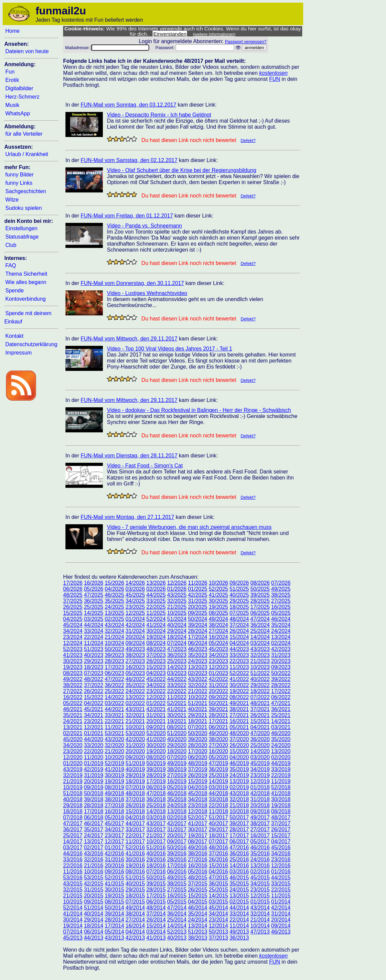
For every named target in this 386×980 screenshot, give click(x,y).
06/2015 (156, 902)
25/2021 (281, 715)
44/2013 (93, 938)
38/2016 (198, 854)
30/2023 (73, 661)
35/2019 (239, 769)
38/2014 (135, 914)
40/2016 (156, 854)
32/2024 (115, 631)
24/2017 (93, 835)
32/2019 (73, 775)
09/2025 (198, 613)
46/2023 (198, 649)
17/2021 (218, 721)
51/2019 (135, 763)
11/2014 (239, 926)
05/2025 (281, 613)
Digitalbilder (19, 88)
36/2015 (218, 884)
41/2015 (115, 884)
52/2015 (115, 878)
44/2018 (218, 793)
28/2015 (156, 890)
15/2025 (73, 613)
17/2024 (198, 637)
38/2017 (260, 823)
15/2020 (239, 751)
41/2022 (239, 679)
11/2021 (115, 727)
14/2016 (239, 866)
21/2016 (93, 866)
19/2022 (239, 691)
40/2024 (177, 625)
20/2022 (218, 691)
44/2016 (73, 854)
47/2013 (260, 932)
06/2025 (260, 613)
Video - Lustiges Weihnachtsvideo (147, 293)
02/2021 (73, 733)
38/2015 (177, 884)
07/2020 (177, 757)
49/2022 (73, 679)
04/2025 (73, 619)
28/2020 (198, 745)
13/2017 (93, 842)
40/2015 (135, 884)
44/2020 (93, 739)
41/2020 (156, 739)
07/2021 (198, 727)
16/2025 (281, 607)
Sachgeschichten (26, 191)
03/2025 (93, 619)
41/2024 (156, 625)
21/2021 (135, 721)
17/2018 (93, 811)
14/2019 (218, 781)
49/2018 (115, 793)
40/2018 (73, 799)
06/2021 (218, 727)
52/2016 (135, 848)
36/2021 (281, 709)
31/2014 (281, 914)
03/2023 (177, 673)
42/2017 (177, 823)
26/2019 (198, 775)
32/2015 (73, 890)
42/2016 (115, 854)
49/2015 (177, 878)
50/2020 (198, 733)
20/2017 (177, 835)
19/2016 (135, 866)
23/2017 (115, 835)
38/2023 (135, 655)
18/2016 (156, 866)
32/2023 (260, 655)
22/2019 (281, 775)
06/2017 (239, 842)
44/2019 (281, 763)
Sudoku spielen (24, 208)
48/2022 (93, 679)
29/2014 (93, 920)
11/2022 (177, 697)
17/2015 (156, 896)
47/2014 (177, 908)
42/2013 (135, 938)
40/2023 (93, 655)
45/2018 (198, 793)
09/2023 (281, 667)
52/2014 (73, 908)
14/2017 (73, 842)
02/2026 (156, 589)
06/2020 (198, 757)
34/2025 (135, 601)
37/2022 (93, 685)
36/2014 (177, 914)
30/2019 (115, 775)
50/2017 (239, 817)
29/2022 (260, 685)
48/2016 (218, 848)
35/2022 (135, 685)
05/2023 (135, 673)
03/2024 (260, 643)
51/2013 (198, 932)
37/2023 (156, 655)
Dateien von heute (27, 51)
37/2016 (218, 854)
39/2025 (260, 595)
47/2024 (260, 619)
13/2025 (115, 613)
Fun (10, 72)
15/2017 (281, 835)
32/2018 (239, 799)
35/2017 (93, 829)
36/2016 (239, 854)
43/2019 (73, 769)
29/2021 (198, 715)
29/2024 (177, 631)
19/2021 (177, 721)
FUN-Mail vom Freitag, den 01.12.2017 (127, 216)
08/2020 (156, 757)
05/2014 (115, 932)
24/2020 (281, 745)
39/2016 (177, 854)
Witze (12, 200)
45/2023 (218, 649)
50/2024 (198, 619)
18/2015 (135, 896)
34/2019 (260, 769)
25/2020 (260, 745)
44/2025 (156, 595)
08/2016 (135, 872)
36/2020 (260, 739)
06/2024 (198, 643)
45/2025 (135, 595)
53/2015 (93, 878)
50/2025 (260, 589)
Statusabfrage (22, 237)
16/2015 (177, 896)
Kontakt (14, 336)
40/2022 (260, 679)
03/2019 (218, 787)
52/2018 (281, 787)
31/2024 (135, 631)
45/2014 (218, 908)
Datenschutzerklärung (31, 344)
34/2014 (218, 914)
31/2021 (156, 715)
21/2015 (73, 896)
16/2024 (218, 637)
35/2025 (115, 601)
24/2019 (239, 775)
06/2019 (156, 787)
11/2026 (198, 583)
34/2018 (198, 799)
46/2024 (281, 619)
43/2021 (135, 709)
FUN (275, 79)
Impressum (19, 353)
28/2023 (115, 661)
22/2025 (156, 607)
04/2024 (239, 643)
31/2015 (93, 890)
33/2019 (281, 769)
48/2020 (239, 733)
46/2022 (135, 679)
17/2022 (281, 691)
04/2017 (281, 842)
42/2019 (93, 769)
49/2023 (135, 649)
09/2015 (93, 902)
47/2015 (218, 878)
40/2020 (177, 739)
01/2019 (93, 763)
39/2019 (156, 769)
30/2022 (239, 685)
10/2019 (73, 787)
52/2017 (198, 817)
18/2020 (177, 751)
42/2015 (93, 884)
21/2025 (177, 607)
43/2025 (177, 595)
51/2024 (177, 619)
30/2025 (218, 601)
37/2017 (281, 823)
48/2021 (260, 703)
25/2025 (93, 607)
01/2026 (177, 589)
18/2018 (73, 811)
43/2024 (115, 625)
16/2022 (73, 697)
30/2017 (198, 829)
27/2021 (239, 715)
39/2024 (198, 625)
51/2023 (93, 649)
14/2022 (115, 697)
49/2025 (281, 589)
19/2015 (115, 896)
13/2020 (281, 751)
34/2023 (218, 655)
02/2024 (281, 643)
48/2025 (73, 595)
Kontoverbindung (26, 299)
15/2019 (198, 781)
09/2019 (93, 787)
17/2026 (73, 583)
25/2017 (73, 835)
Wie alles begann (26, 282)
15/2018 (135, 811)
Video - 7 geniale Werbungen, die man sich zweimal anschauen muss (189, 527)
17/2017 (239, 835)
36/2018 (156, 799)
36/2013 (239, 938)
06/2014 (93, 932)
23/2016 (281, 860)
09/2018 (260, 811)
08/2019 (115, 787)
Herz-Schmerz (22, 97)
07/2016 (156, 872)
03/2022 (115, 703)
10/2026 (218, 583)
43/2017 (156, 823)
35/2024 (281, 625)
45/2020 (73, 739)
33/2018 (218, 799)
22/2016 (73, 866)
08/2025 (218, 613)
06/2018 (93, 817)
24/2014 (198, 920)
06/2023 (115, 673)
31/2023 (281, 655)
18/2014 (93, 926)
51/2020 (177, 733)
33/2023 (239, 655)
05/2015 (177, 902)
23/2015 (260, 890)
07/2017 (218, 842)
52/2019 (115, 763)
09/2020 (135, 757)
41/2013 (156, 938)
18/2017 (218, 835)
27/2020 (218, 745)
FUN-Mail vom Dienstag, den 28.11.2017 (129, 456)
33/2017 (135, 829)
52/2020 (156, 733)
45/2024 (73, 625)
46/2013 (281, 932)
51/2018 (73, 793)
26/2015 (198, 890)
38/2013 (198, 938)
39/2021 (218, 709)
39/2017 (239, 823)
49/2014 (135, 908)
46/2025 (115, 595)
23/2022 (156, 691)
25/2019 (218, 775)
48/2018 (135, 793)
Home (13, 31)
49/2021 (239, 703)
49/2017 (260, 817)
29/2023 (93, 661)
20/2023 (281, 661)
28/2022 (281, 685)
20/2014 (281, 920)
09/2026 (239, 583)
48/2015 (198, 878)
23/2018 (198, 805)
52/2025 (218, 589)
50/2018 (93, 793)
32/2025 (177, 601)
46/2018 (177, 793)
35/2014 (198, 914)
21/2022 (198, 691)
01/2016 (281, 872)
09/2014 (281, 926)
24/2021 (73, 721)
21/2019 (73, 781)
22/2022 (177, 691)
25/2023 (177, 661)
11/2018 (218, 811)
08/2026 (260, 583)
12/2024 (73, 643)
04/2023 (156, 673)
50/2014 (115, 908)
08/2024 (156, 643)
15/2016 (218, 866)
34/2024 (73, 631)
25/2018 (156, 805)
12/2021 (93, 727)
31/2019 (93, 775)
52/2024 (156, 619)
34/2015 (260, 884)
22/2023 (239, 661)
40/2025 (239, 595)
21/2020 (115, 751)
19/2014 (73, 926)
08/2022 (239, 697)
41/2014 (73, 914)
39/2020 (198, 739)
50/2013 (218, 932)
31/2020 (135, 745)
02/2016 (260, 872)
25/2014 (177, 920)
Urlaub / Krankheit (27, 154)
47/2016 (239, 848)
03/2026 (135, 589)
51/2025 (239, 589)
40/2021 (198, 709)
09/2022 (218, 697)
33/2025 (156, 601)
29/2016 (156, 860)
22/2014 (239, 920)
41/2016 (135, 854)
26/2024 (239, 631)
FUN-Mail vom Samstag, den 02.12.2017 (129, 160)
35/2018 (177, 799)
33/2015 (281, 884)
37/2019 (198, 769)
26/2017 (281, 829)
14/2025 (93, 613)
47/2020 (260, 733)
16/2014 (135, 926)
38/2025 (281, 595)
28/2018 (93, 805)
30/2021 (177, 715)
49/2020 (218, 733)
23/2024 (73, 637)
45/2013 (73, 938)
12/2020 (73, 757)
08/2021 (177, 727)
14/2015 (218, 896)
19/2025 (218, 607)
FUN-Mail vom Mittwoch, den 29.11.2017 (129, 339)
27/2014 (135, 920)
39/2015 (156, 884)
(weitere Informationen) (214, 34)
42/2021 (156, 709)
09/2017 (177, 842)
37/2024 (239, 625)
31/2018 (260, 799)
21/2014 (260, 920)
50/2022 (281, 673)
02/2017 (93, 848)
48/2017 (281, 817)
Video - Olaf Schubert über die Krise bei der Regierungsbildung (181, 170)
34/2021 (93, 715)
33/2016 (73, 860)
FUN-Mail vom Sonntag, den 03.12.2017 (128, 105)
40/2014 (93, 914)
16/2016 (198, 866)
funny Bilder (20, 175)
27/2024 (218, 631)
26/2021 (260, 715)
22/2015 (281, 890)
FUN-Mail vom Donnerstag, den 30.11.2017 (132, 283)
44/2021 (115, 709)
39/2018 (93, 799)
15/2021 (260, 721)
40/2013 (177, 938)
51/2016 (156, 848)
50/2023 (115, 649)
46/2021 (73, 709)
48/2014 (156, 908)
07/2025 (239, 613)
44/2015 (281, 878)
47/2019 (218, 763)
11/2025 (156, 613)
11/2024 (93, 643)
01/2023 (218, 673)
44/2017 (135, 823)
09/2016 (115, 872)
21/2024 (115, 637)
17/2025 (260, 607)
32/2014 (260, 914)
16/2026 (93, 583)
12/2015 (260, 896)
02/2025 (115, 619)
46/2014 (198, 908)
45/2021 (93, 709)
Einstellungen (21, 228)
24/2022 (135, 691)
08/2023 (73, 673)
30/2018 (281, 799)
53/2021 (115, 733)
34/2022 (156, 685)
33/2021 (115, 715)
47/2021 (281, 703)
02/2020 (281, 757)
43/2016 (93, 854)
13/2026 (156, 583)
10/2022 (198, 697)
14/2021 (281, 721)
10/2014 (260, 926)
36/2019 (218, 769)
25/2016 (239, 860)
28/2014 (115, 920)
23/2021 (93, 721)
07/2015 (135, 902)
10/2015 (73, 902)
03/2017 (73, 848)
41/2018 (281, 793)
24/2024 (281, 631)
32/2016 (93, 860)
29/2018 (73, 805)
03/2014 (156, 932)
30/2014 (73, 920)
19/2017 (198, 835)
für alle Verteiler (24, 134)
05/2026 (93, 589)
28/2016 (177, 860)
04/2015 (198, 902)
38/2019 (177, 769)
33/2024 (93, 631)
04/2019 (198, 787)
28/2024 (198, 631)
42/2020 (135, 739)
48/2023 (156, 649)
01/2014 (281, 902)
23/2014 (218, 920)
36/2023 (177, 655)
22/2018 (218, 805)
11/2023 (239, 667)
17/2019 (156, 781)
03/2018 (156, 817)
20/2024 (135, 637)
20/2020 (135, 751)
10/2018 (239, 811)
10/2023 (260, 667)
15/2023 (156, 667)
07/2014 (73, 932)
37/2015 (198, 884)
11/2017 (135, 842)
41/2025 (218, 595)
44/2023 (239, 649)
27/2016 (198, 860)
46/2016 (260, 848)
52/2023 (73, 649)
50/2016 (177, 848)
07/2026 (281, 583)
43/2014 (260, 908)
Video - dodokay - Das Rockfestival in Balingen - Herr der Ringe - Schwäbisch (199, 410)
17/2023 (115, 667)
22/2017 (135, 835)
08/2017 (198, 842)
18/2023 (93, 667)
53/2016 (73, 878)
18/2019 (135, 781)
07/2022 (260, 697)
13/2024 (281, 637)
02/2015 (239, 902)
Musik (12, 105)
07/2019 (135, 787)
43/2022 (198, 679)
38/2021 (239, 709)
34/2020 (73, 745)
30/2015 (115, 890)
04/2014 (135, 932)
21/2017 (156, 835)
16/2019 (177, 781)
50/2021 (218, 703)
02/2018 (177, 817)
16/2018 (115, 811)
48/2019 (198, 763)
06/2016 (177, 872)
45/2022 (156, 679)
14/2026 (135, 583)
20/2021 (156, 721)
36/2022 (115, 685)
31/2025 (198, 601)
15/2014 (156, 926)
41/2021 (177, 709)
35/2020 (281, 739)
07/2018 (73, 817)
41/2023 (73, 655)
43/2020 (115, 739)
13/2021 (73, 727)
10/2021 (135, 727)
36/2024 (260, 625)
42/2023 (281, 649)
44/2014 (239, 908)
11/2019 (281, 781)
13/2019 (239, 781)
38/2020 (218, 739)
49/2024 (218, 619)
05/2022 (73, 703)
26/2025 (73, 607)
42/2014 (281, 908)
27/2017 (260, 829)
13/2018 (177, 811)
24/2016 (260, 860)
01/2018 (260, 787)
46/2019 (239, 763)
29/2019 (135, 775)
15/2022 (93, 697)
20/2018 (260, 805)
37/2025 (73, 601)
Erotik (12, 80)
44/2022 (177, 679)
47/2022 (115, 679)
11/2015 (281, 896)
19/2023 (73, 667)
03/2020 (260, 757)
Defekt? (248, 141)
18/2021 (198, 721)
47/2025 (93, 595)
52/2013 (177, 932)
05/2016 (198, 872)
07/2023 (93, 673)
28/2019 (156, 775)
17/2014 (115, 926)
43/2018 (239, 793)
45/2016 (281, 848)
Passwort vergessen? (246, 42)
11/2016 (73, 872)
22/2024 (93, 637)
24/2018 (177, 805)
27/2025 (281, 601)
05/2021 (239, 727)
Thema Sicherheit (26, 274)
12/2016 (281, 866)
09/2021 (156, 727)
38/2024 (218, 625)
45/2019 (260, 763)
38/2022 (73, 685)
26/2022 (93, 691)
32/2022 (198, 685)
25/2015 (218, 890)
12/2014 (218, 926)
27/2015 (177, 890)
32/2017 (156, 829)
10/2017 (156, 842)
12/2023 (218, 667)
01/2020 (73, 763)
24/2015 (239, 890)
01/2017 (115, 848)
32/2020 (115, 745)
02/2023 (198, 673)
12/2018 (198, 811)
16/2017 (260, 835)
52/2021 (177, 703)
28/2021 (218, 715)
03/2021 (281, 727)
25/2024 (260, 631)
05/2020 (218, 757)
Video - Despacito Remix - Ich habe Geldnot (159, 115)
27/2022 (73, 691)
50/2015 (156, 878)
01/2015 (260, 902)
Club (11, 245)
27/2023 (135, 661)
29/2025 (239, 601)
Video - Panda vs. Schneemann (144, 226)
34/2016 (281, 854)
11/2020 (93, 757)
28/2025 (260, 601)
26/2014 (156, 920)
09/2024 (135, 643)
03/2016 (239, 872)
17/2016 (177, 866)
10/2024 (115, 643)
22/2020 (93, 751)
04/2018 (135, 817)
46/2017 (93, 823)
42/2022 (218, 679)
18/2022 (260, 691)
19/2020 (156, 751)
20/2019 (93, 781)
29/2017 (218, 829)
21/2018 (239, 805)
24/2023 (198, 661)
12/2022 (156, 697)
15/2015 (198, 896)
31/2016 (115, 860)
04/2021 (260, 727)
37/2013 (218, 938)
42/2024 (135, 625)
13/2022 (135, 697)
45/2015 (260, 878)
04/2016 (218, 872)
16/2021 (239, 721)
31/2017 (177, 829)
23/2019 (260, 775)
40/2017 (218, 823)
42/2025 (198, 595)
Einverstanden (170, 34)
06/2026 (73, 589)
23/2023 (218, 661)
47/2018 (156, 793)
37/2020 (239, 739)
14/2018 (156, 811)
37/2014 (156, 914)
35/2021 (73, 715)
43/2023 (260, 649)
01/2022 (156, 703)
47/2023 (177, 649)
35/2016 (260, 854)
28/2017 (239, 829)
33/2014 (239, 914)
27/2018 (115, 805)
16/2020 (218, 751)
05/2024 (218, 643)
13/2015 (239, 896)
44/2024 (93, 625)
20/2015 (93, 896)
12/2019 (260, 781)
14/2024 (260, 637)
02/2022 (135, 703)
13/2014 (198, 926)
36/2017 (73, 829)
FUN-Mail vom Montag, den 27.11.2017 (127, 517)
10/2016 (93, 872)
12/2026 (177, 583)
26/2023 (156, 661)
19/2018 (281, 805)
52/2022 (239, 673)
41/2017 (198, 823)
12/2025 (135, 613)
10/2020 (115, 757)
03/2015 (218, 902)
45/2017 (115, 823)
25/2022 (115, 691)
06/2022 (281, 697)
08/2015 (115, 902)
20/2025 (198, 607)
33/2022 (177, 685)
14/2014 (177, 926)
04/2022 (93, 703)
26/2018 (135, 805)
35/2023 (198, 655)
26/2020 (239, 745)
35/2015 (239, 884)
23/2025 (135, 607)
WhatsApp (18, 113)
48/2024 (239, 619)
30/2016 (135, 860)
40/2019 (135, 769)
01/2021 (93, 733)
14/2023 (177, 667)
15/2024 (239, 637)
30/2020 (156, 745)
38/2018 (115, 799)
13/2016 (260, 866)
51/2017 (218, 817)
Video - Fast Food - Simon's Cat (145, 466)
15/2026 (115, 583)
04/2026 (115, 589)
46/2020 (281, 733)
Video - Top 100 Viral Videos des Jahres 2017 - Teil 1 (169, 349)
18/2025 (239, 607)
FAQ (11, 265)
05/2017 (260, 842)
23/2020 (73, 751)
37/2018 (135, 799)
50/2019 (156, 763)
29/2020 (177, 745)
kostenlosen (273, 73)
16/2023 (135, 667)
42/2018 (260, 793)
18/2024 (177, 637)
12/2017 (115, 842)
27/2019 (177, 775)
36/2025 (93, 601)
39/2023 (115, 655)
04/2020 (239, 757)
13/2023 (198, 667)
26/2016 (218, 860)
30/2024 (156, 631)
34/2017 (115, 829)
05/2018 (115, 817)
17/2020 (198, 751)
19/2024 (156, 637)
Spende (15, 291)
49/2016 (198, 848)
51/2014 (93, 908)
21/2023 (260, 661)
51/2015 (135, 878)
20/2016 (115, 866)
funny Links (19, 183)
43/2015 (73, 884)
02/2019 (239, 787)
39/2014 (115, 914)
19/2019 (115, 781)
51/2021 (198, 703)
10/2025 (177, 613)
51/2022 (260, 673)
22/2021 (115, 721)
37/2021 (260, 709)
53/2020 (135, 733)
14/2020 (260, 751)
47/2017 (73, 823)
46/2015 (239, 878)
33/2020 (93, 745)
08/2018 (281, 811)
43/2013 (115, 938)
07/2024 (177, 643)
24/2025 (115, 607)
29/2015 (135, 890)
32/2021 (135, 715)
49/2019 (177, 763)
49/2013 (239, 932)
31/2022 (218, 685)
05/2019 (177, 787)
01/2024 (135, 619)
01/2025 (198, 589)
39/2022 (281, 679)
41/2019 (115, 769)
